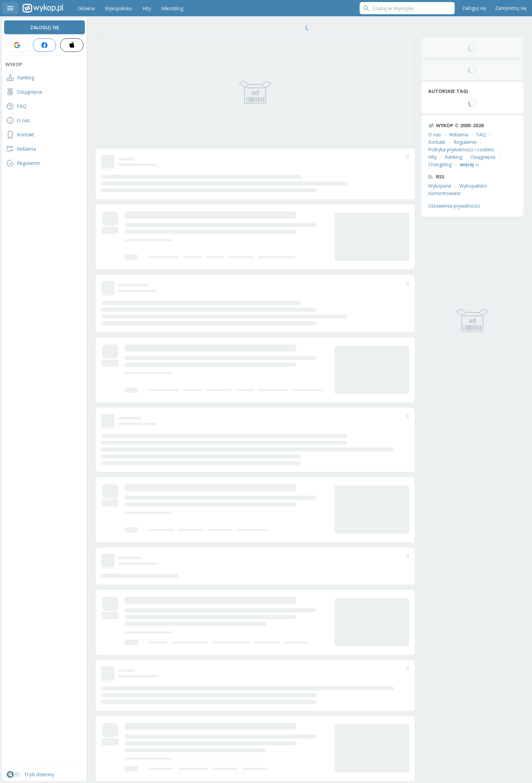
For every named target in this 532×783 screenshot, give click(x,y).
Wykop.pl (43, 8)
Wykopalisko (473, 186)
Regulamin (465, 142)
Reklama (459, 135)
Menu (10, 8)
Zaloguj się (474, 8)
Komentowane (444, 193)
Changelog (440, 164)
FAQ (481, 135)
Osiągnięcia (483, 157)
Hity (432, 157)
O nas (435, 135)
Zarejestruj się (511, 8)
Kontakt (437, 142)
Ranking (453, 157)
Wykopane (440, 186)
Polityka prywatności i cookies (461, 149)
